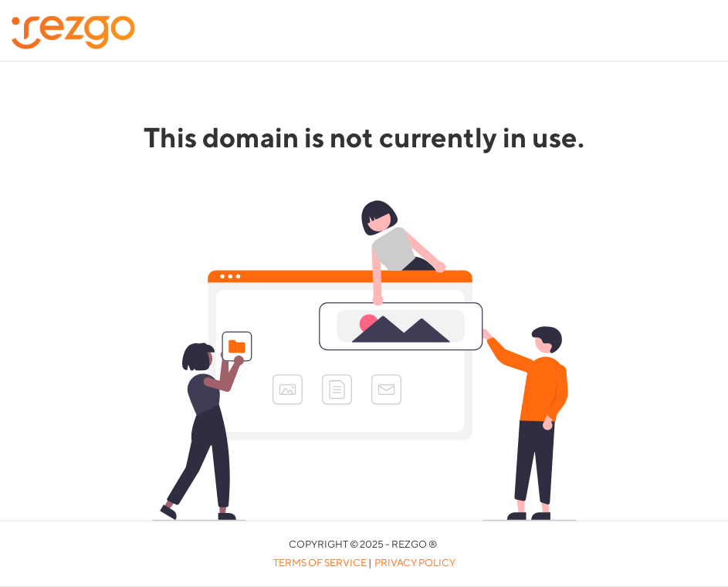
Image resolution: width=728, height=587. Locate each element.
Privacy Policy (415, 563)
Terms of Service (320, 563)
